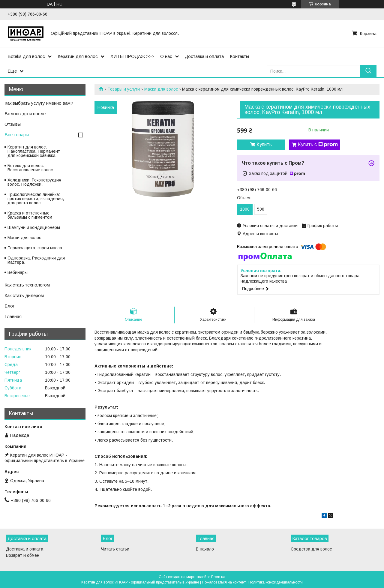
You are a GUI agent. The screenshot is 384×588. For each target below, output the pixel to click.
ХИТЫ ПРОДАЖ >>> (132, 56)
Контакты (239, 56)
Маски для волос (161, 89)
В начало (205, 549)
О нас (166, 56)
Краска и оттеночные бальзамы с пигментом (30, 215)
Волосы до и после (25, 114)
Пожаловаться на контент (224, 582)
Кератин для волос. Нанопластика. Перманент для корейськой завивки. (34, 151)
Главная (13, 316)
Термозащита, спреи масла (35, 248)
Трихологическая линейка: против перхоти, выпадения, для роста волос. (36, 199)
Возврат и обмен (23, 555)
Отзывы (13, 124)
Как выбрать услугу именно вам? (39, 103)
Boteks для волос (26, 56)
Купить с (318, 145)
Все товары (17, 135)
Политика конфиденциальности (276, 582)
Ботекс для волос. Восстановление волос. (31, 168)
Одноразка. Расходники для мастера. (36, 260)
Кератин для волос (78, 56)
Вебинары (18, 272)
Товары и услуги (124, 89)
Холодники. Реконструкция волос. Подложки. (34, 182)
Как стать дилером (24, 295)
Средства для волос (311, 549)
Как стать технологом (27, 285)
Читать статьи (115, 549)
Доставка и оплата (204, 56)
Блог (9, 306)
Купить (264, 144)
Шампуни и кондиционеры (34, 227)
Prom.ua (218, 577)
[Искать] (368, 71)
